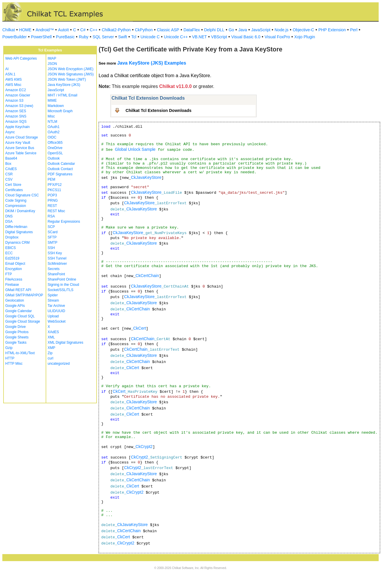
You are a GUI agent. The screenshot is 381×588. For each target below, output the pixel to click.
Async (10, 132)
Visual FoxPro (277, 37)
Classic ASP (168, 30)
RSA (51, 216)
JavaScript (261, 30)
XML (51, 337)
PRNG (53, 200)
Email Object (15, 264)
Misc (51, 116)
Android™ (45, 30)
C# (83, 30)
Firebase (12, 285)
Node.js (281, 30)
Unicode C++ (176, 37)
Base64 (11, 158)
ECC (9, 253)
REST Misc (56, 211)
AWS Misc (13, 85)
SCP (51, 227)
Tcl (134, 37)
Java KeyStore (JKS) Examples (152, 63)
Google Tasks (16, 343)
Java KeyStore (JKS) (64, 85)
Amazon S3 (14, 101)
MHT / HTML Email (62, 95)
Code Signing (16, 200)
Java (243, 30)
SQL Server (103, 37)
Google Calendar (19, 311)
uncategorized (59, 364)
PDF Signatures (60, 174)
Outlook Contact (60, 169)
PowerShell (41, 37)
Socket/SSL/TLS (61, 290)
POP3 (52, 195)
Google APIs (15, 306)
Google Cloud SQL (20, 316)
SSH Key (55, 253)
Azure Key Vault (18, 143)
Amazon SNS (16, 116)
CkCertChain (147, 276)
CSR (9, 174)
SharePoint (56, 274)
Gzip (9, 348)
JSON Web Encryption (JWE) (71, 69)
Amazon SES (16, 111)
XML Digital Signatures (66, 343)
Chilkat (9, 30)
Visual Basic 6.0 (246, 37)
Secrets (54, 269)
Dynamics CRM (17, 243)
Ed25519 (12, 258)
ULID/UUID (56, 311)
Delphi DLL (214, 30)
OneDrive (55, 148)
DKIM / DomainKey (20, 211)
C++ (94, 30)
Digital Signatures (19, 232)
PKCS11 (54, 190)
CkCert (140, 328)
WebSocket (57, 321)
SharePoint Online (62, 279)
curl (50, 358)
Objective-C (303, 30)
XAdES (53, 332)
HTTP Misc (14, 364)
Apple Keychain (17, 127)
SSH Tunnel (57, 258)
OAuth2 (54, 132)
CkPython (144, 30)
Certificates (14, 190)
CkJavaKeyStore (146, 177)
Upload (53, 316)
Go (231, 30)
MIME (52, 101)
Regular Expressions (64, 222)
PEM (52, 179)
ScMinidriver (57, 264)
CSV (9, 179)
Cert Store (13, 185)
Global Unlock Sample (135, 149)
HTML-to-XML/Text (20, 353)
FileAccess (14, 279)
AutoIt (64, 30)
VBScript (219, 37)
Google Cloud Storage (23, 321)
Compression (16, 206)
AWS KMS (13, 79)
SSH (51, 248)
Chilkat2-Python (116, 30)
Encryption (14, 269)
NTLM (53, 122)
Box (8, 164)
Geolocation (15, 300)
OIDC (52, 137)
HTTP (10, 358)
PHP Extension (332, 30)
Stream (53, 300)
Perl (354, 30)
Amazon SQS (16, 122)
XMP (52, 348)
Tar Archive (56, 306)
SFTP (52, 237)
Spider (53, 295)
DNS (9, 216)
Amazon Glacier (18, 95)
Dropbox (12, 237)
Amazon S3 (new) (19, 106)
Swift (123, 37)
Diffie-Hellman (16, 227)
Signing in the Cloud (63, 285)
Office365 (55, 143)
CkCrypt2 (144, 447)
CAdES (11, 169)
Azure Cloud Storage (22, 137)
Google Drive (16, 327)
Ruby (84, 37)
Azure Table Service (21, 153)
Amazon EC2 (16, 90)
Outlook (54, 158)
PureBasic (65, 37)
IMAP (52, 58)
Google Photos (17, 332)
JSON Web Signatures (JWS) (71, 74)
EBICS (11, 248)
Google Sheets (17, 337)
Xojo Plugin (305, 37)
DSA (9, 222)
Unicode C (150, 37)
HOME (25, 30)
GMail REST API (18, 290)
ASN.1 (10, 74)
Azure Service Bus (20, 148)
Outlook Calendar (61, 164)
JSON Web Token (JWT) (67, 79)
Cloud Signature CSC (22, 195)
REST (52, 206)
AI (7, 69)
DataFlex (192, 30)
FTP (9, 274)
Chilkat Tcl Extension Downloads (158, 110)
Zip (50, 353)
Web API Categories (21, 58)
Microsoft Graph (60, 111)
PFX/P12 (55, 185)
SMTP (53, 243)
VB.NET (199, 37)
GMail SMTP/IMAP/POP (24, 295)
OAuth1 (54, 127)
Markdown (56, 106)
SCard (53, 232)
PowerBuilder (14, 37)
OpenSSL (55, 153)
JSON (52, 64)
